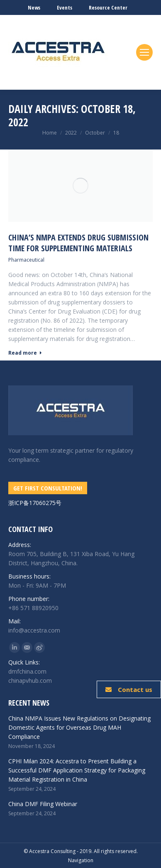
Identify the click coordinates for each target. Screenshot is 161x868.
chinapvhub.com (30, 680)
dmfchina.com (27, 671)
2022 (71, 133)
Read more (25, 353)
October (95, 133)
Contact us (129, 689)
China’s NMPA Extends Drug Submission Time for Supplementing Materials (78, 243)
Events (65, 7)
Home (50, 133)
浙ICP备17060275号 (35, 503)
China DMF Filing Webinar (43, 804)
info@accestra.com (34, 630)
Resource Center (108, 7)
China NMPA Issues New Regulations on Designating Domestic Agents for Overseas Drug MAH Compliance (79, 727)
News (34, 7)
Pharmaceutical (26, 260)
